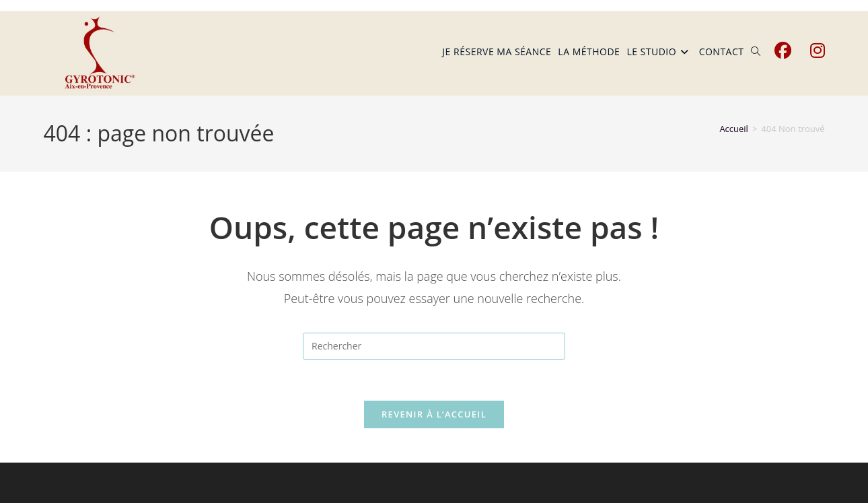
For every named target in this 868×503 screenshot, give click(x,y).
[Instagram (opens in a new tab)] (818, 51)
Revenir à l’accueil (434, 414)
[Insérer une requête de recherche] (434, 346)
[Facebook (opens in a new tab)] (783, 51)
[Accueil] (734, 129)
